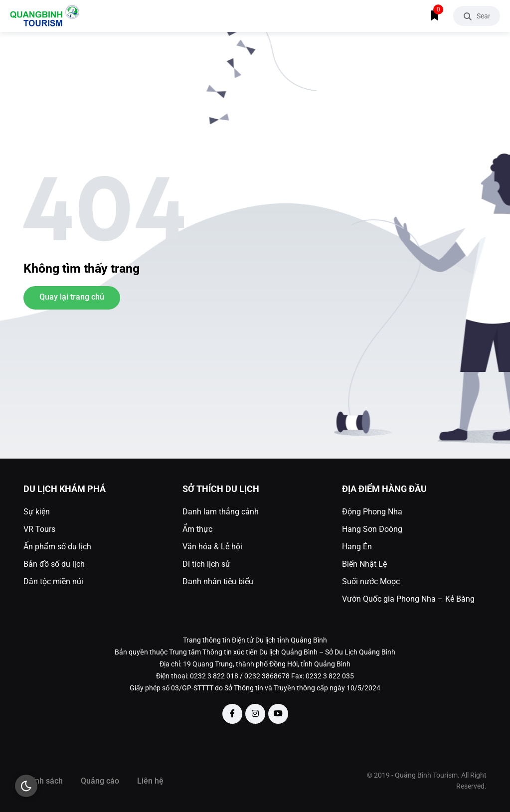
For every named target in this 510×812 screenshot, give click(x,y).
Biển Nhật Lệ (364, 564)
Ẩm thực (197, 529)
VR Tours (39, 529)
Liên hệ (150, 781)
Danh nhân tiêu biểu (218, 581)
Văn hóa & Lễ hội (212, 547)
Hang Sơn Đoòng (372, 529)
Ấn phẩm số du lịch (57, 547)
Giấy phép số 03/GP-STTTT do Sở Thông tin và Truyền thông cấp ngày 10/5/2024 (255, 688)
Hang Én (357, 547)
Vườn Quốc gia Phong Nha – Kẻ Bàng (408, 599)
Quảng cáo (100, 781)
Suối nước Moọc (371, 581)
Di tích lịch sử (206, 564)
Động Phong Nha (372, 512)
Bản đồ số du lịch (54, 564)
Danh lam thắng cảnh (221, 512)
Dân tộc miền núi (53, 581)
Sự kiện (37, 512)
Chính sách (43, 781)
